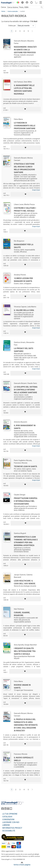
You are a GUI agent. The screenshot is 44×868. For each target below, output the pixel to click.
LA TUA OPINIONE (10, 814)
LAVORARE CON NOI (11, 822)
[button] (17, 3)
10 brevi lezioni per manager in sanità (23, 280)
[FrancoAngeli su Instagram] (8, 809)
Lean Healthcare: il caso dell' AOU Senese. (25, 582)
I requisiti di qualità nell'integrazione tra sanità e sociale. (25, 651)
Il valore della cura (24, 310)
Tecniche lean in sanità (25, 466)
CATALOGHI (7, 817)
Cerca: (4, 7)
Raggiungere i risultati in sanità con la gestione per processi (25, 50)
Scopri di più (36, 190)
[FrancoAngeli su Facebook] (3, 809)
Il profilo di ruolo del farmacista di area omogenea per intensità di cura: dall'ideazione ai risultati (26, 725)
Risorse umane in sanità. (22, 686)
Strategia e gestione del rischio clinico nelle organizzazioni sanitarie (24, 168)
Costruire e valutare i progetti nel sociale (25, 209)
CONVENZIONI (8, 819)
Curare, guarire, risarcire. (22, 614)
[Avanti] (32, 31)
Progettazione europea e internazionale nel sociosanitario (26, 501)
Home (3, 11)
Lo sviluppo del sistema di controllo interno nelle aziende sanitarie (26, 390)
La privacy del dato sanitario (24, 350)
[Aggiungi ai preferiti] (25, 72)
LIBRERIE (6, 825)
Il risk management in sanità (25, 427)
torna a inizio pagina (22, 865)
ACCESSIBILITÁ (9, 831)
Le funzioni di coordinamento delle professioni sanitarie (25, 126)
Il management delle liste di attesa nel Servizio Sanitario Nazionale (24, 90)
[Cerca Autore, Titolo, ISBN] (23, 7)
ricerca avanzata (13, 11)
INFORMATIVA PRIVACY (12, 828)
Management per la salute (24, 246)
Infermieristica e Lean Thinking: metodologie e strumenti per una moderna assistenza (26, 541)
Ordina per (12, 26)
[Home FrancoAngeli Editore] (8, 3)
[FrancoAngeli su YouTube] (11, 809)
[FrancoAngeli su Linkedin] (5, 809)
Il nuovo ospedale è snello (24, 759)
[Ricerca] (42, 7)
